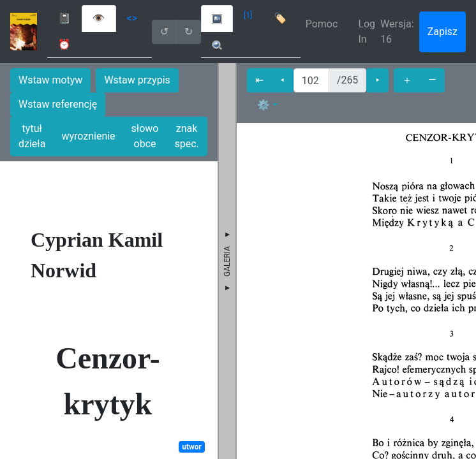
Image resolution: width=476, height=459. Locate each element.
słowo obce (145, 136)
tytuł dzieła (32, 136)
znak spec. (186, 136)
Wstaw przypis (137, 80)
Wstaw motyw (50, 80)
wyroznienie (88, 136)
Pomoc (322, 24)
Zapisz (443, 32)
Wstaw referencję (58, 104)
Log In (367, 32)
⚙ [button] (264, 105)
